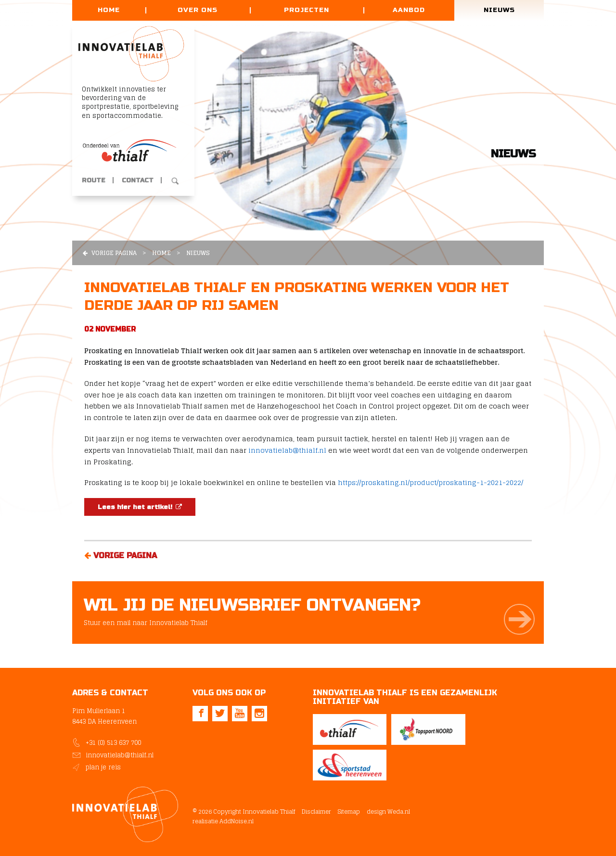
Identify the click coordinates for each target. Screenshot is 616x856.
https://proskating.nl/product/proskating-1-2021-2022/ (430, 482)
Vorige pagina (110, 253)
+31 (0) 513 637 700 (113, 743)
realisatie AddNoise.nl (223, 818)
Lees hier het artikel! (140, 507)
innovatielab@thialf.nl (287, 450)
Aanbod (409, 10)
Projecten (307, 10)
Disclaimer (316, 809)
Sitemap (349, 809)
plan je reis (103, 767)
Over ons (198, 10)
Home (109, 10)
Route (94, 181)
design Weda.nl (388, 809)
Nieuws (499, 10)
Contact (138, 181)
